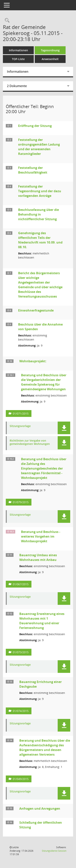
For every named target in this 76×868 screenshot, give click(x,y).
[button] (64, 428)
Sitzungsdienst (54, 851)
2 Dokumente (17, 86)
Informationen (18, 50)
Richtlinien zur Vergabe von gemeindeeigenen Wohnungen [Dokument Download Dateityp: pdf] (30, 442)
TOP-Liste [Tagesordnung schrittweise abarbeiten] (18, 59)
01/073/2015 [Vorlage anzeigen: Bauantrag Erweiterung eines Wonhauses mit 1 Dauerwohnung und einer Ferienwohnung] (21, 652)
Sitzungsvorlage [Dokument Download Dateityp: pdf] (20, 426)
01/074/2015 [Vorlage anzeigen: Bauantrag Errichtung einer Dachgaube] (21, 711)
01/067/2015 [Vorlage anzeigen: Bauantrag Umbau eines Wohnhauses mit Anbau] (21, 584)
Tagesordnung (50, 50)
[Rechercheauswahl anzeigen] (6, 21)
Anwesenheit (50, 59)
